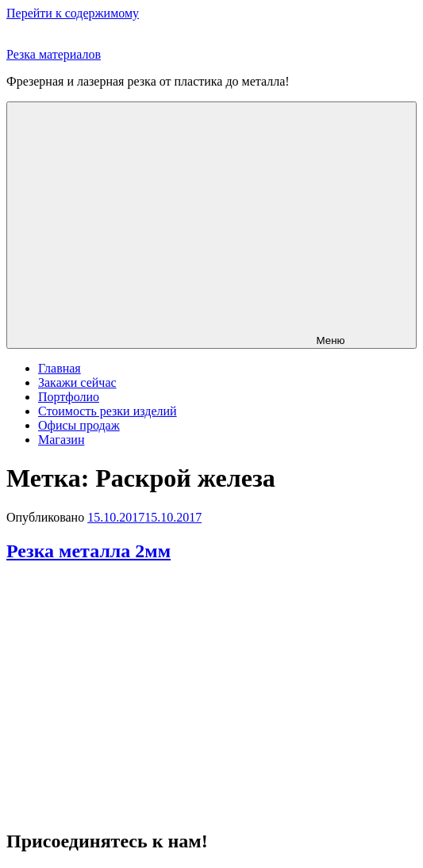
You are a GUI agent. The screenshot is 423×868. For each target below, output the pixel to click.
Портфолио (69, 397)
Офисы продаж (79, 425)
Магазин (61, 440)
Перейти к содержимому (73, 13)
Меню (211, 225)
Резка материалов (54, 54)
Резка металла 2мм (88, 551)
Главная (60, 368)
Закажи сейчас (77, 382)
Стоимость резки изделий (108, 411)
